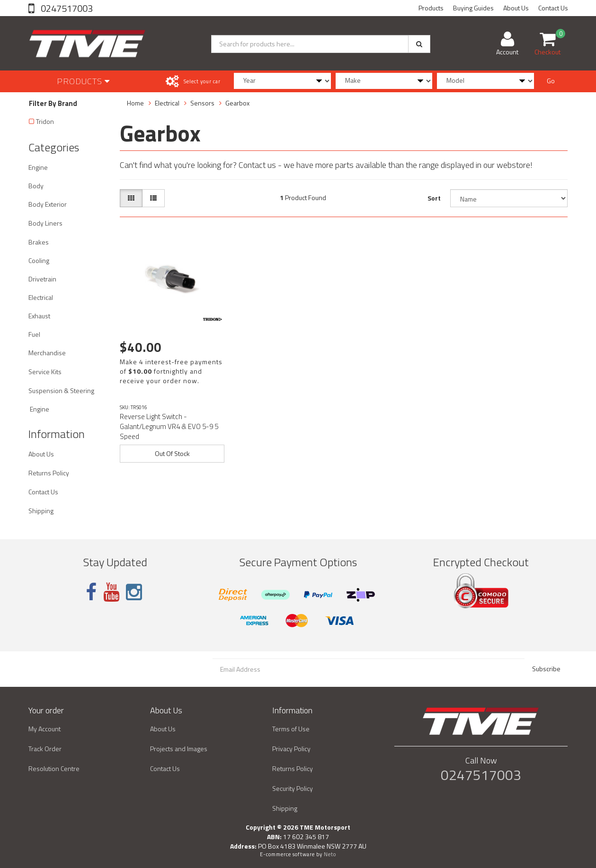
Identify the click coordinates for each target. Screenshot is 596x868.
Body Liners (45, 223)
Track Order (45, 749)
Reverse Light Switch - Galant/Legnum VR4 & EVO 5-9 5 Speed (169, 426)
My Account (44, 729)
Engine (38, 167)
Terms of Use (291, 729)
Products (431, 8)
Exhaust (39, 316)
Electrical (41, 297)
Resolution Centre (54, 768)
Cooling (39, 260)
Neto (330, 854)
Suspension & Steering (61, 390)
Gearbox (237, 103)
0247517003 (66, 8)
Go (551, 81)
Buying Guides (473, 8)
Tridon (45, 121)
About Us (516, 8)
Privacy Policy (291, 749)
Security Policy (293, 788)
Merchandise (47, 353)
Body (36, 186)
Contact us (257, 165)
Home (135, 103)
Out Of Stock (172, 453)
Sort (434, 198)
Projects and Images (179, 749)
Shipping (41, 511)
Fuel (34, 334)
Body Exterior (48, 204)
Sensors (202, 103)
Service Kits (45, 372)
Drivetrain (42, 279)
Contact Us (553, 8)
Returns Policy (49, 473)
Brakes (39, 242)
